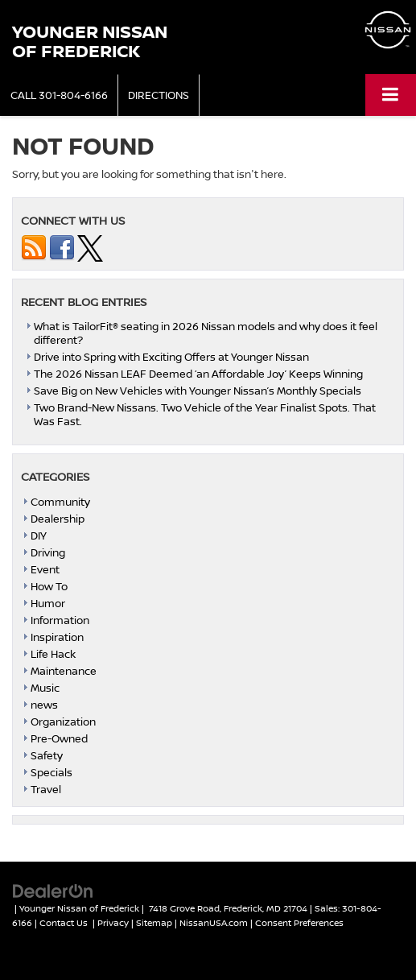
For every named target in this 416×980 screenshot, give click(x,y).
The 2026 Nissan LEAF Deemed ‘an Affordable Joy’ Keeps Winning (198, 374)
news (44, 705)
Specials (51, 772)
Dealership (58, 519)
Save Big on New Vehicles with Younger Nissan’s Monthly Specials (198, 391)
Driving (48, 552)
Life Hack (53, 654)
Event (45, 569)
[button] (59, 95)
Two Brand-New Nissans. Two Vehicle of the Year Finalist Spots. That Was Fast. (205, 414)
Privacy (113, 923)
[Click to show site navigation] (391, 95)
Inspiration (57, 637)
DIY (39, 535)
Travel (46, 789)
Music (45, 688)
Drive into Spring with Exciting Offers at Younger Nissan (171, 357)
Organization (63, 722)
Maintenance (64, 671)
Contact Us (64, 923)
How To (49, 586)
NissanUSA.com (214, 923)
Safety (47, 755)
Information (60, 620)
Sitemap (154, 923)
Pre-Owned (59, 738)
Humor (48, 603)
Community (60, 502)
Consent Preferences (299, 923)
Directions (159, 95)
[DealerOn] (53, 890)
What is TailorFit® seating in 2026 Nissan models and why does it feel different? (206, 333)
